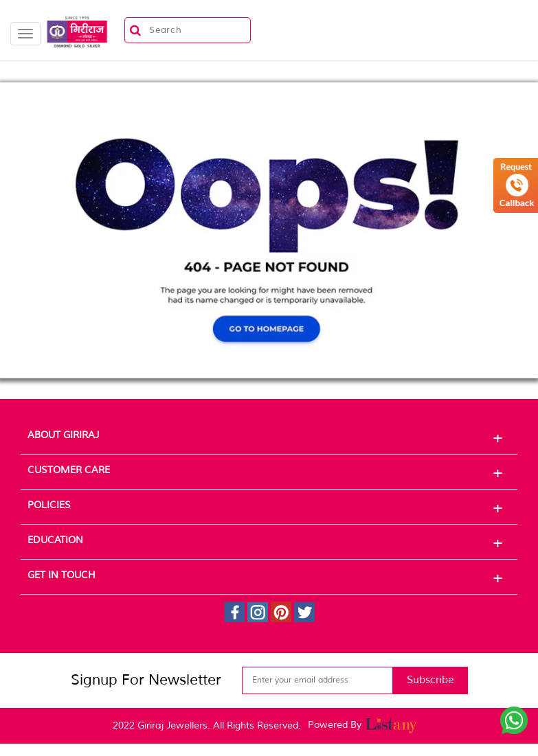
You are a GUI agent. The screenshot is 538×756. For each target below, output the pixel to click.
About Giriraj (269, 437)
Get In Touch (269, 577)
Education (269, 542)
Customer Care (269, 472)
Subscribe (430, 680)
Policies (269, 507)
